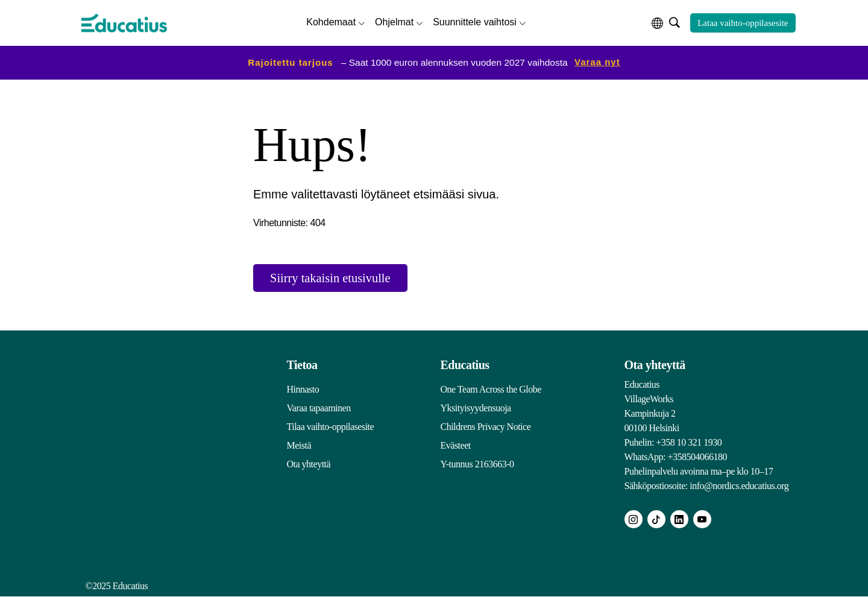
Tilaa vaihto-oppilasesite (331, 427)
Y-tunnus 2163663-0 (477, 465)
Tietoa (302, 365)
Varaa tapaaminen (319, 409)
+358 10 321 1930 (689, 443)
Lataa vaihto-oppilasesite (743, 22)
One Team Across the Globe (491, 390)
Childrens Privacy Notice (486, 427)
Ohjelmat (394, 21)
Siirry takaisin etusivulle (337, 278)
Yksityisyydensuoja (476, 409)
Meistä (299, 446)
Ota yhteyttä (309, 465)
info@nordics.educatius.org (739, 486)
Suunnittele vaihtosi (475, 21)
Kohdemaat (331, 21)
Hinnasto (303, 390)
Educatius (465, 365)
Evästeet (456, 446)
